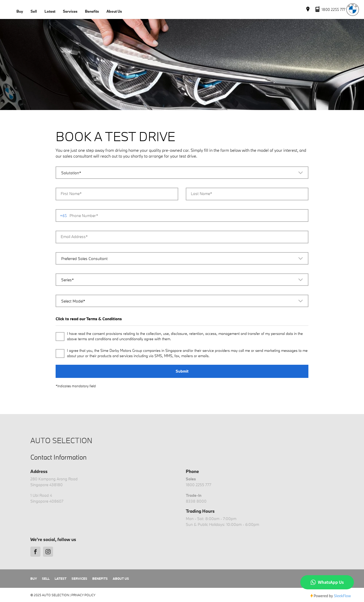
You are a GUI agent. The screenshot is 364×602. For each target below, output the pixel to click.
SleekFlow (342, 596)
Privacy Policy (83, 595)
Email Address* (74, 236)
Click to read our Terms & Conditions (89, 319)
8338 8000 (196, 501)
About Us (114, 11)
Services (70, 11)
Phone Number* (84, 216)
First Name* (71, 193)
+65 (63, 216)
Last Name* (201, 193)
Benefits (92, 11)
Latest (50, 11)
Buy (20, 11)
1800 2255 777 (199, 485)
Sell (34, 11)
